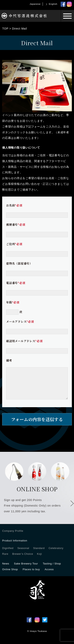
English (53, 4)
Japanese (35, 4)
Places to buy (31, 575)
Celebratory (56, 554)
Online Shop (10, 575)
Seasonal (23, 554)
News (6, 570)
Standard (39, 554)
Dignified (8, 554)
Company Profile (13, 537)
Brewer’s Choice (23, 560)
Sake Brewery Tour (26, 570)
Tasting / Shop (52, 570)
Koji (39, 560)
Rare (5, 560)
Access (49, 575)
